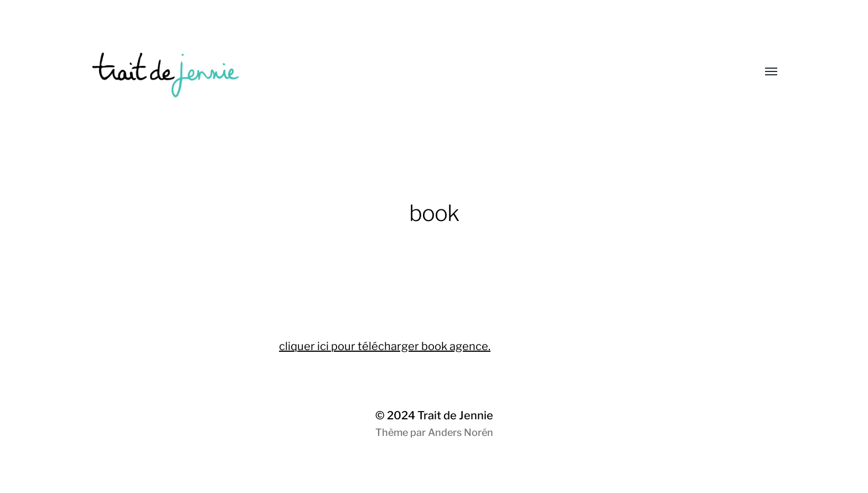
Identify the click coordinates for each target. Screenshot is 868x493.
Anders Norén (461, 432)
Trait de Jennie (455, 415)
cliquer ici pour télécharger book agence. (385, 346)
